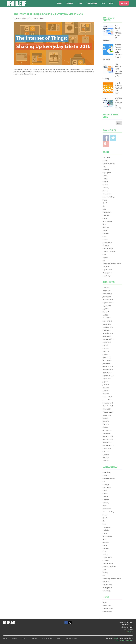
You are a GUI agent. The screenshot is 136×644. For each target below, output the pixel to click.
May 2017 (106, 351)
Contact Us (129, 632)
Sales (104, 255)
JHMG (116, 638)
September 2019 (108, 303)
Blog (103, 3)
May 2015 (106, 424)
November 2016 (108, 370)
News (42, 18)
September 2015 (108, 412)
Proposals (106, 245)
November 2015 (108, 406)
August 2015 (107, 415)
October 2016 (107, 373)
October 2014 (107, 442)
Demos (105, 191)
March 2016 (107, 394)
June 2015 (106, 421)
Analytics (106, 160)
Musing (105, 218)
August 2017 (107, 342)
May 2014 (106, 458)
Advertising (106, 158)
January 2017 (107, 363)
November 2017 (108, 333)
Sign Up (124, 3)
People (105, 230)
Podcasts (106, 233)
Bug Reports (107, 173)
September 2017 (108, 339)
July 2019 (106, 309)
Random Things (108, 248)
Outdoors (106, 227)
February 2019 (107, 321)
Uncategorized (107, 273)
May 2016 (106, 388)
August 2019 (107, 306)
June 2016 (106, 385)
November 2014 (108, 439)
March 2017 (107, 357)
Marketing (106, 215)
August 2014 (107, 448)
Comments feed (108, 609)
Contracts (106, 185)
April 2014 (106, 461)
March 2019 (107, 318)
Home (59, 3)
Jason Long (19, 18)
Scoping (105, 258)
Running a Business (109, 252)
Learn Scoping (92, 3)
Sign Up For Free (71, 638)
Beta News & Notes (109, 164)
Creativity (36, 18)
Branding (106, 170)
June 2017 (106, 348)
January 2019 (107, 324)
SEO (104, 261)
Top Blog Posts (107, 270)
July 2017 (106, 345)
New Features (107, 221)
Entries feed (107, 606)
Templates (106, 267)
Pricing (80, 3)
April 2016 (106, 391)
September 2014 (108, 445)
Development (107, 194)
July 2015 (106, 418)
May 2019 (106, 312)
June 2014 (106, 454)
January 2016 (107, 400)
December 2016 (108, 366)
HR (104, 206)
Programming (107, 242)
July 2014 (106, 451)
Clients (105, 176)
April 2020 (106, 288)
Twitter (113, 138)
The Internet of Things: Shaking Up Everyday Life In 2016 (48, 14)
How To (105, 203)
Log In (59, 638)
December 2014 (108, 436)
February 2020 (107, 294)
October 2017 (107, 336)
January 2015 (107, 433)
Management (107, 212)
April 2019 (106, 315)
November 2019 (108, 300)
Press (104, 236)
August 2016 (107, 379)
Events (105, 200)
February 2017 (107, 360)
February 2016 (107, 397)
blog (104, 167)
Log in (105, 602)
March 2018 (107, 330)
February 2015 (107, 430)
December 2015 (108, 403)
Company (34, 638)
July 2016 (106, 382)
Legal (104, 209)
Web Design (107, 276)
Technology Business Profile (112, 264)
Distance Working (108, 197)
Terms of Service (47, 638)
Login (111, 3)
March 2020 (107, 291)
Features (69, 3)
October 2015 (107, 409)
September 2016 (108, 376)
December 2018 (108, 327)
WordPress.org (107, 612)
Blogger (106, 144)
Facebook (106, 138)
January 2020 (107, 297)
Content (105, 182)
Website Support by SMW (124, 640)
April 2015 (106, 427)
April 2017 (106, 354)
